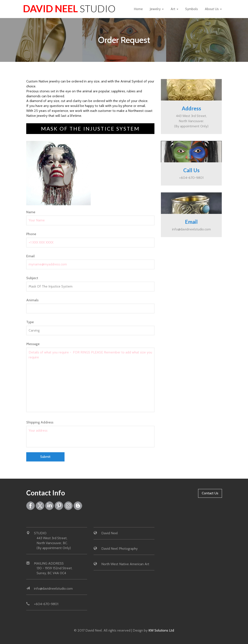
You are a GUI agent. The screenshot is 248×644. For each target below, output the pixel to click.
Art (174, 9)
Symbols (192, 9)
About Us (213, 9)
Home (138, 9)
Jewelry (157, 9)
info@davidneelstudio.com (191, 229)
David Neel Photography (119, 549)
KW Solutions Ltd (161, 630)
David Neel (69, 9)
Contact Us (210, 493)
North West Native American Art (125, 564)
